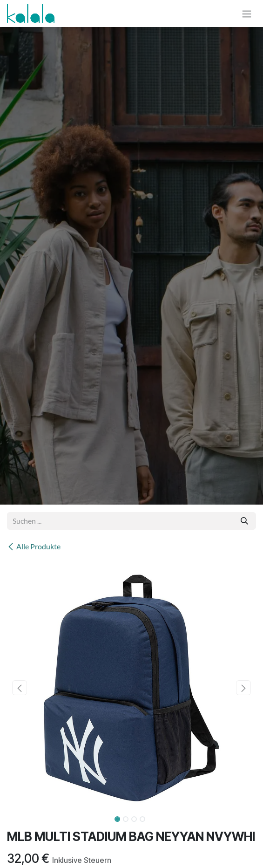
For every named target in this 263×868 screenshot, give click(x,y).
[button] (20, 688)
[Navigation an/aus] (247, 14)
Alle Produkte (34, 546)
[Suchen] (244, 521)
